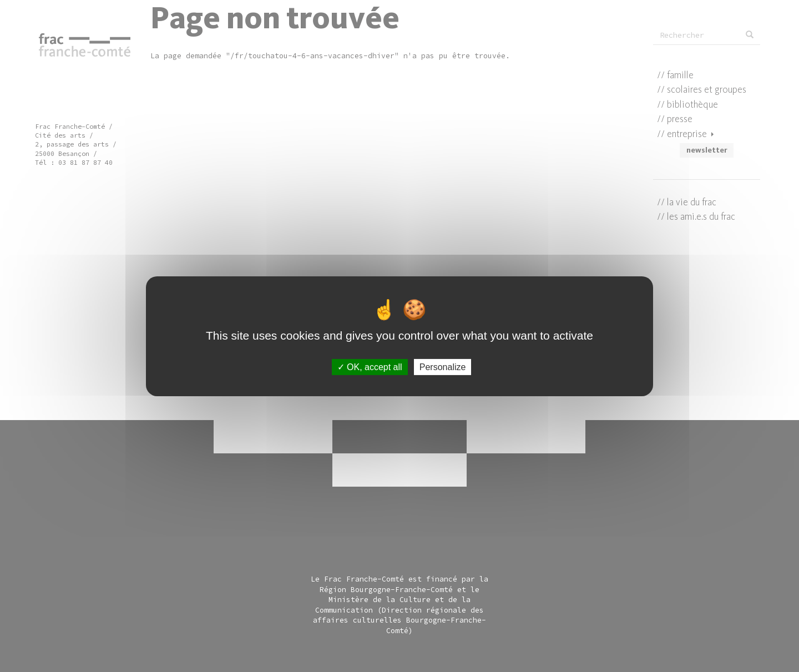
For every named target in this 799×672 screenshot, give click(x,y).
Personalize (443, 367)
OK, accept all (370, 367)
